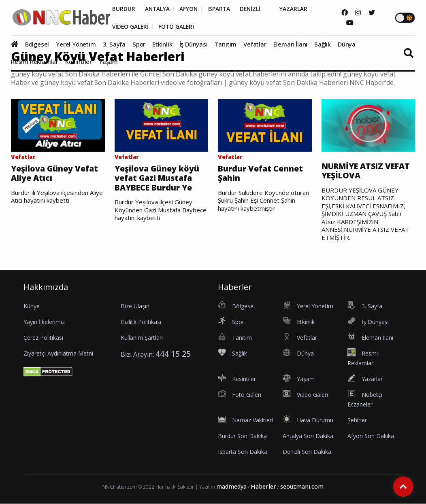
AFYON (190, 9)
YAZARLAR (298, 9)
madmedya (231, 487)
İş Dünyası (194, 44)
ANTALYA (158, 9)
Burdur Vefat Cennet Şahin (261, 174)
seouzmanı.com (302, 487)
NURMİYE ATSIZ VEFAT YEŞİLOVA (368, 171)
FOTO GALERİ (178, 27)
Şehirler (357, 420)
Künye (32, 306)
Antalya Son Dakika (308, 436)
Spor (139, 44)
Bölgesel (37, 44)
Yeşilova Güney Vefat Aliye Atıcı (55, 174)
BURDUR (124, 9)
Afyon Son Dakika (371, 436)
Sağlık (323, 44)
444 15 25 (173, 354)
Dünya (347, 44)
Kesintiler (79, 62)
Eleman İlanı (291, 44)
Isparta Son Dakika (243, 452)
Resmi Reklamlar (35, 62)
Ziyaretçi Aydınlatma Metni (58, 354)
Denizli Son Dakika (307, 452)
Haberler (263, 487)
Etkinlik (162, 44)
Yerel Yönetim (76, 44)
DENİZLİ (254, 9)
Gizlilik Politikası (141, 322)
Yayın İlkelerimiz (44, 322)
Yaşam (108, 62)
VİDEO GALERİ (131, 27)
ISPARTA (221, 9)
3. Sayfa (114, 44)
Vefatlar (255, 44)
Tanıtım (226, 44)
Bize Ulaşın (135, 306)
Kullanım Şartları (142, 338)
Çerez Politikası (43, 338)
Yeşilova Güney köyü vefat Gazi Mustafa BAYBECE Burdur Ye (158, 178)
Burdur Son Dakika (242, 436)
